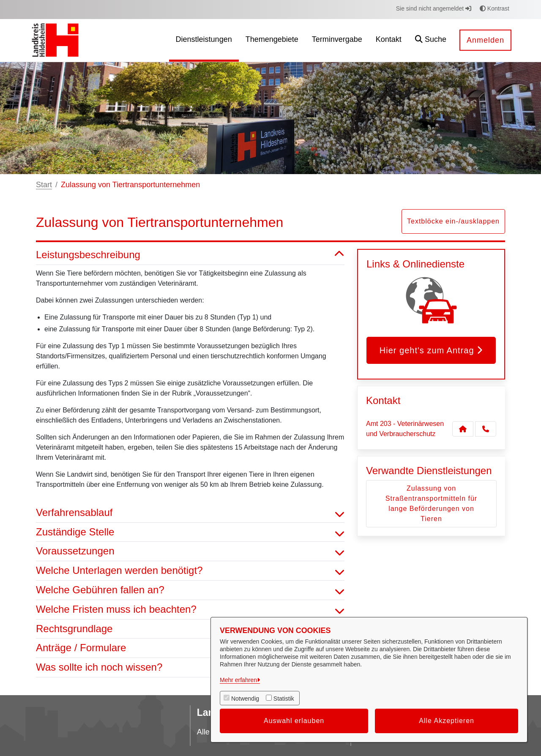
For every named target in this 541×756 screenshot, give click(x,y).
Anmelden (485, 40)
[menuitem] (204, 40)
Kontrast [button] (495, 8)
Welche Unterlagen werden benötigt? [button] (190, 571)
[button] (431, 40)
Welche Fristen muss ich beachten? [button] (190, 610)
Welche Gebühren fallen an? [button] (190, 590)
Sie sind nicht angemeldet (434, 8)
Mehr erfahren (238, 680)
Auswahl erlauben (294, 721)
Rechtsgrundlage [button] (190, 629)
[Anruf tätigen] (486, 429)
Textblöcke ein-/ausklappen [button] (453, 221)
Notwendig (245, 699)
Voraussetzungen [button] (190, 551)
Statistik (284, 699)
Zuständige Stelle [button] (190, 532)
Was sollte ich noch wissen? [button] (190, 667)
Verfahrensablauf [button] (190, 513)
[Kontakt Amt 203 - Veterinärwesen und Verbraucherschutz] (463, 429)
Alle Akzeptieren (447, 721)
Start (44, 185)
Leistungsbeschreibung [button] (190, 255)
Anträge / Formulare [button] (190, 648)
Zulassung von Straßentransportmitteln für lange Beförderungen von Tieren (431, 504)
